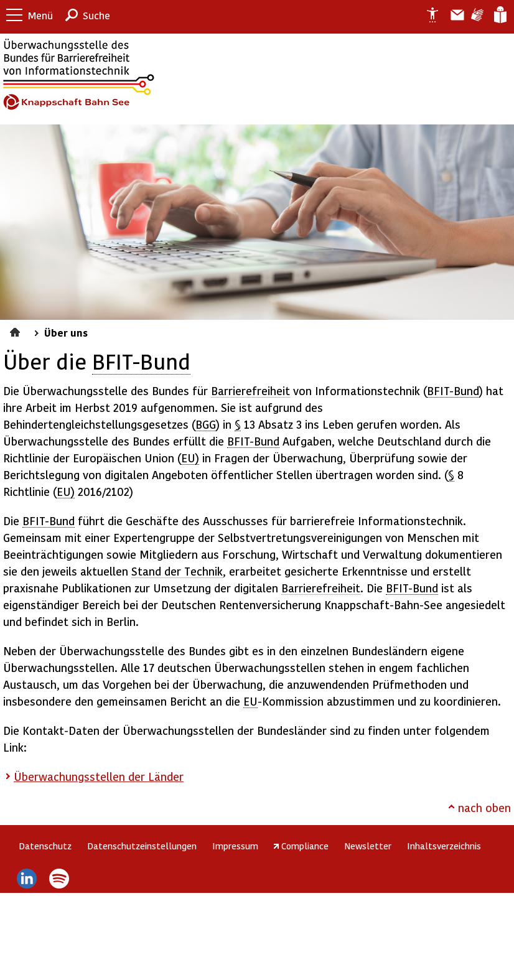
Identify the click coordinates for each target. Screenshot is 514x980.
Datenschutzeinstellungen (142, 846)
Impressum (235, 846)
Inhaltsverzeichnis (444, 846)
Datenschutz (45, 846)
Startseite (16, 330)
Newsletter (368, 846)
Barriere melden (452, 15)
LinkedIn (26, 879)
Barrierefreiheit (250, 390)
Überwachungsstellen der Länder (99, 776)
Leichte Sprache (499, 15)
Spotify (59, 879)
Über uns (66, 332)
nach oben (484, 807)
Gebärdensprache (476, 15)
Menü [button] (40, 15)
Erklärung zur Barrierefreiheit (428, 15)
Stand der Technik (177, 571)
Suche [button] (96, 15)
